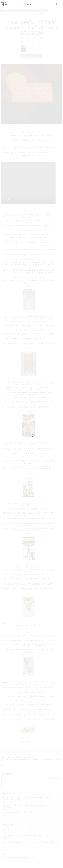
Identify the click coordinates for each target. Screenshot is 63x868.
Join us (29, 4)
